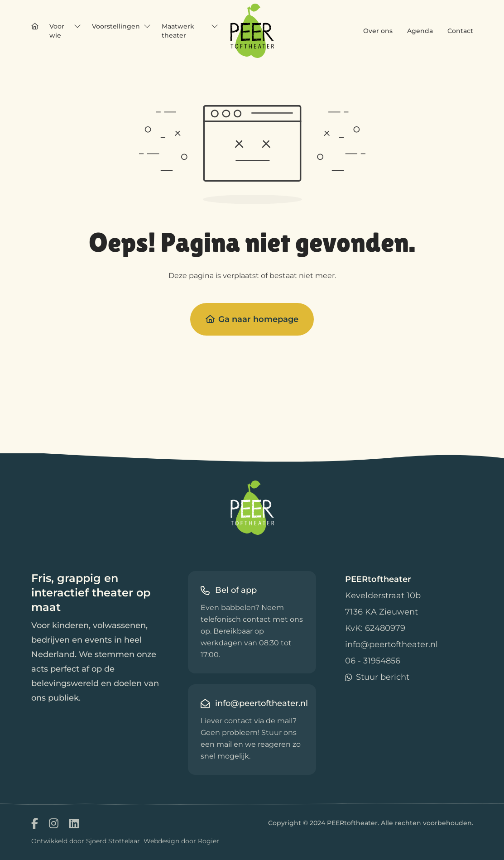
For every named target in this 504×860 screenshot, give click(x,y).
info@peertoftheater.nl (391, 644)
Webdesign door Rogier (181, 841)
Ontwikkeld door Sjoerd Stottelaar (86, 841)
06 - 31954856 (373, 661)
